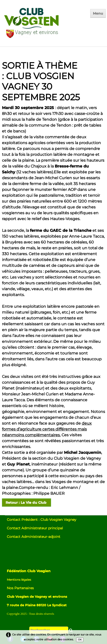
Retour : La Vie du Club (27, 503)
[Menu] (98, 13)
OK (80, 639)
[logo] (42, 25)
